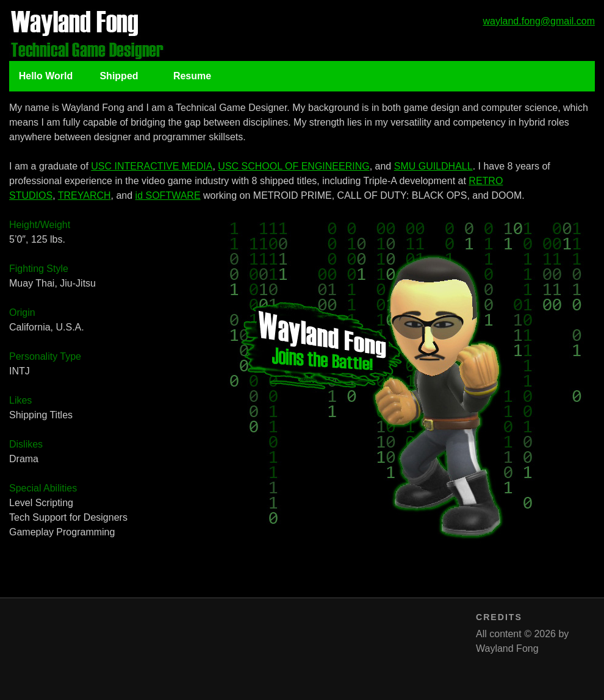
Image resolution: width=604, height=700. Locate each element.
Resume (192, 76)
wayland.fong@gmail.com (539, 21)
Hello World (46, 76)
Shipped (119, 76)
